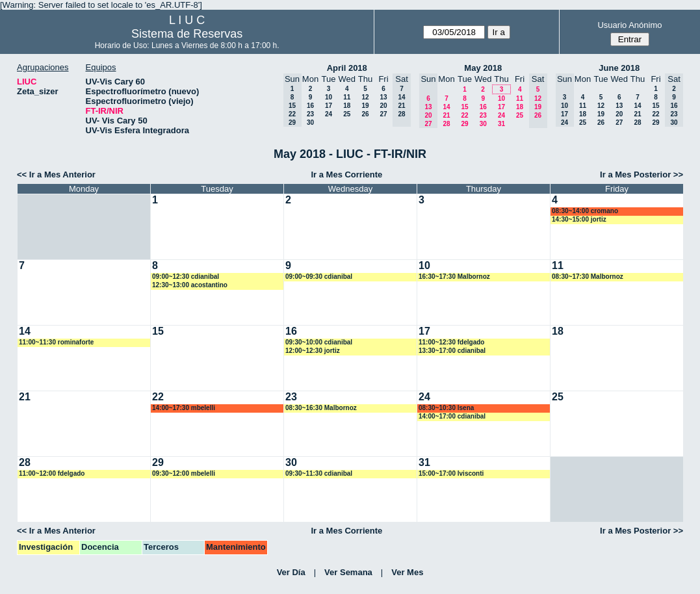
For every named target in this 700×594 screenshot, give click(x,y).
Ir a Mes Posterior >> (642, 174)
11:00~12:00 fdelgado (52, 473)
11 (347, 97)
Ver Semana (348, 572)
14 (446, 107)
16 (310, 106)
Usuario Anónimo (629, 25)
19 (365, 106)
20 (383, 106)
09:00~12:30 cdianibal (186, 277)
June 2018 (619, 68)
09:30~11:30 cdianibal (319, 473)
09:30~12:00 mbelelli (184, 473)
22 (464, 115)
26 (365, 114)
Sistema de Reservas (187, 34)
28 (446, 124)
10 (329, 97)
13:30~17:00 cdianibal (452, 351)
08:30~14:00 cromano (585, 211)
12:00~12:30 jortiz (313, 351)
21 (446, 115)
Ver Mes (407, 572)
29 (464, 124)
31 (501, 124)
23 (310, 114)
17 (329, 106)
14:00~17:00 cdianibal (452, 416)
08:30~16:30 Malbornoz (321, 408)
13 (383, 97)
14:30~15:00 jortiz (579, 219)
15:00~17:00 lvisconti (451, 473)
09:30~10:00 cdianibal (319, 342)
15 (464, 107)
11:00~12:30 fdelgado (451, 342)
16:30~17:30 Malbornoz (454, 277)
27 (383, 114)
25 (347, 114)
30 (310, 123)
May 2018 (483, 68)
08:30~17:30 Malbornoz (588, 277)
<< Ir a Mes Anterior (56, 174)
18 (347, 106)
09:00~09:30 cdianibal (319, 277)
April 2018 (347, 68)
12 (365, 97)
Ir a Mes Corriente (346, 174)
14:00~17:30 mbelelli (184, 408)
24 (329, 114)
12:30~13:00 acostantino (190, 285)
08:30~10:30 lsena (446, 408)
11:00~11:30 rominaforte (56, 342)
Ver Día (291, 572)
